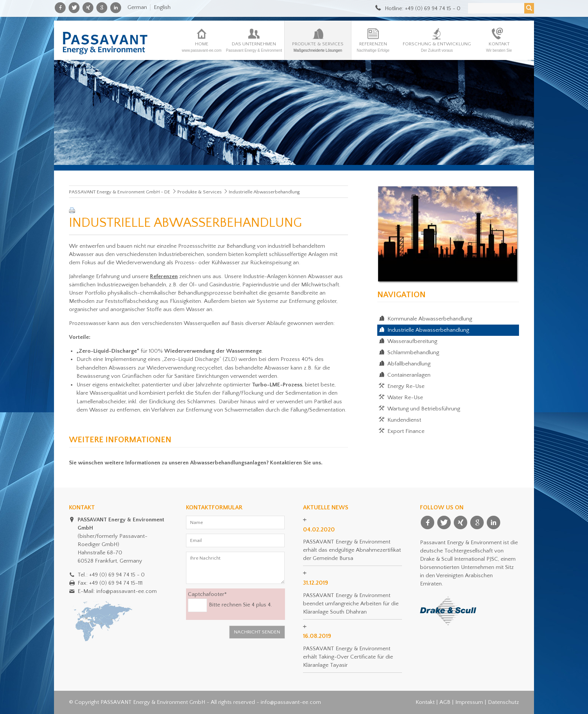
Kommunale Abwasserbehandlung (430, 319)
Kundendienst (404, 420)
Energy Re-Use (406, 386)
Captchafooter (207, 594)
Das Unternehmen (254, 47)
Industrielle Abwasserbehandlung (428, 330)
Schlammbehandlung (413, 353)
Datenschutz (503, 702)
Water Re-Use (405, 397)
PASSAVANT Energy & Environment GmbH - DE (120, 192)
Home (202, 47)
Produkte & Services (318, 47)
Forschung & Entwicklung (437, 47)
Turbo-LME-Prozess (276, 385)
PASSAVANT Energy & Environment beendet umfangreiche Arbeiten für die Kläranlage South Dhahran (351, 604)
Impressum (469, 702)
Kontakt (499, 47)
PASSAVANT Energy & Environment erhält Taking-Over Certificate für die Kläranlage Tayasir (348, 657)
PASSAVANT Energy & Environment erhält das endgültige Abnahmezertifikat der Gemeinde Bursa (352, 550)
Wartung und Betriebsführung (424, 409)
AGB (445, 702)
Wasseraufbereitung (412, 341)
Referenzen (373, 47)
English (162, 7)
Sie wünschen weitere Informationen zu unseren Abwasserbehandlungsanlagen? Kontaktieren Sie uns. (196, 463)
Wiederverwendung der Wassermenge (213, 351)
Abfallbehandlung (409, 364)
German (137, 7)
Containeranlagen (409, 375)
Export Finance (406, 431)
